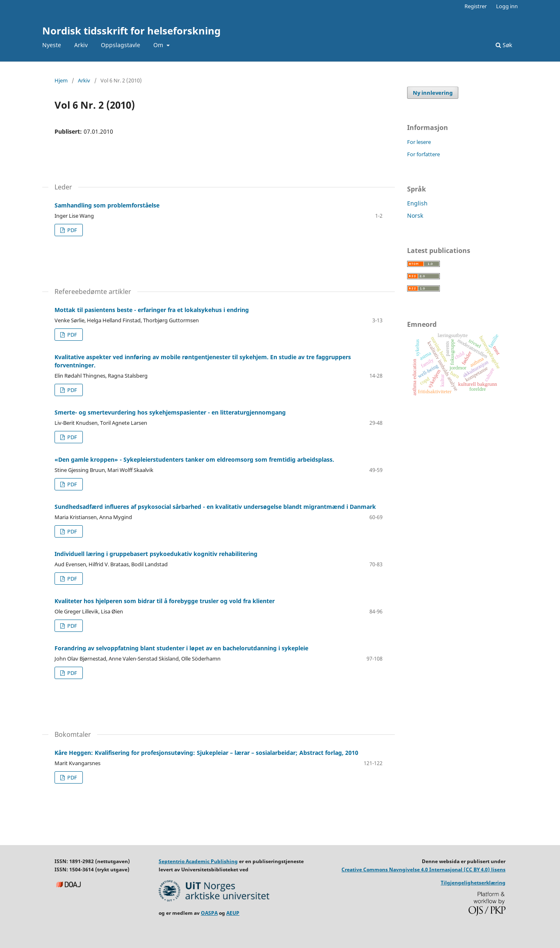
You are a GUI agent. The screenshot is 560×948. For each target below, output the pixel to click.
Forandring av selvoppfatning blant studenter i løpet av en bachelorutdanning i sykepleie (181, 648)
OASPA (209, 913)
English (417, 203)
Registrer (476, 6)
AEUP (233, 913)
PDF (72, 230)
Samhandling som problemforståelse (107, 205)
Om (159, 45)
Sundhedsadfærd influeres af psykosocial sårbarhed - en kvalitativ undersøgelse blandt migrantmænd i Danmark (215, 507)
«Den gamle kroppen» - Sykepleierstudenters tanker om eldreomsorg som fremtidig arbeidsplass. (194, 459)
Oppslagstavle (121, 45)
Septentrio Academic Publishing (198, 861)
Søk (504, 45)
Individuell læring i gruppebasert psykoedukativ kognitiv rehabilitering (156, 554)
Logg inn (507, 6)
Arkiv (81, 45)
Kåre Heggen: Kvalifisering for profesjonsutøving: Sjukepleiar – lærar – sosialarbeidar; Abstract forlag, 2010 (206, 753)
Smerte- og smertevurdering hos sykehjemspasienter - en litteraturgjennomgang (170, 412)
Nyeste (52, 45)
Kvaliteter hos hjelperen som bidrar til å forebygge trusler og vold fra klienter (165, 601)
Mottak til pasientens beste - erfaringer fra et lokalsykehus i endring (152, 310)
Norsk (415, 215)
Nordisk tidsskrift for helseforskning (131, 31)
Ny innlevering (433, 93)
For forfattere (423, 154)
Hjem (61, 80)
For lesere (419, 142)
